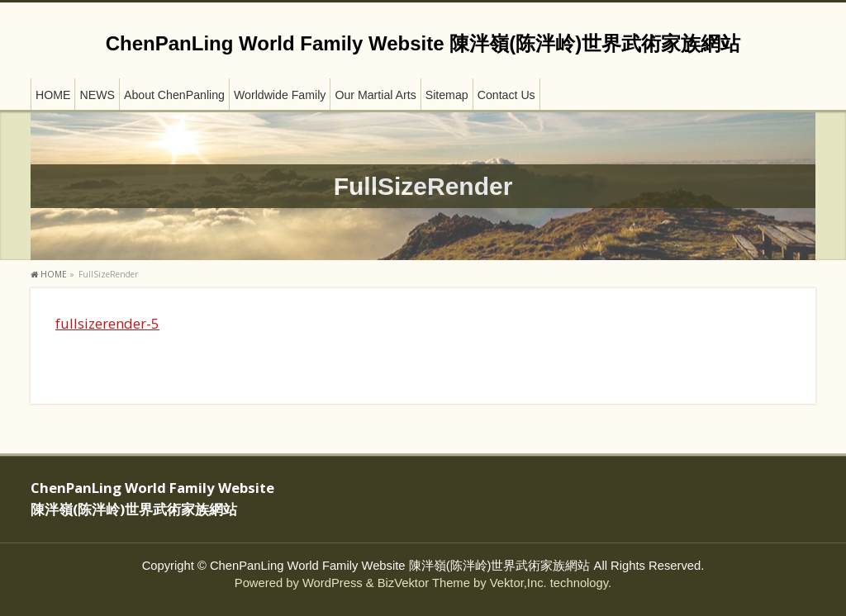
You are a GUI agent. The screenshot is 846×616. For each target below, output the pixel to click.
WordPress (333, 583)
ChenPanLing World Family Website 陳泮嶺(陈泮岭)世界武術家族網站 (423, 43)
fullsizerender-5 (107, 323)
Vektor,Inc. (518, 583)
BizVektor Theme (424, 583)
